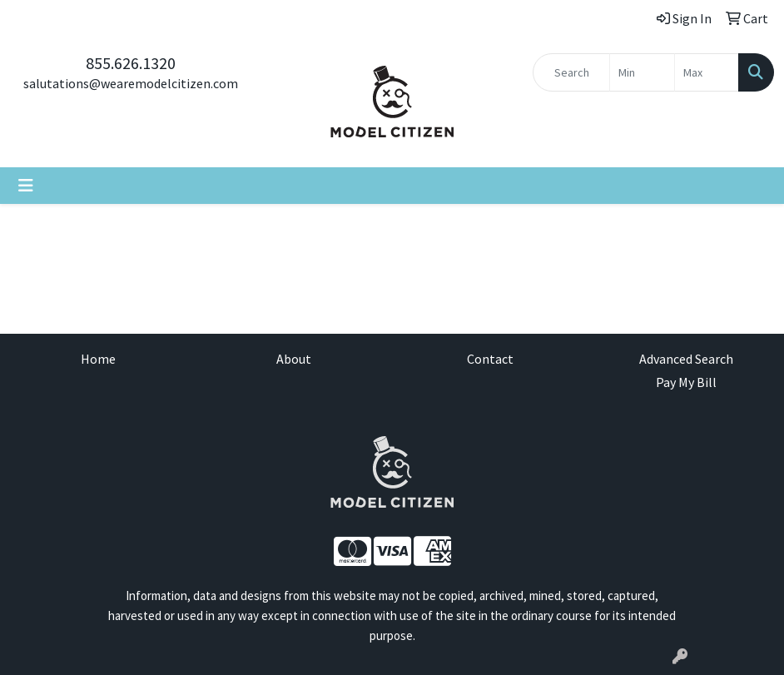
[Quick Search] (571, 72)
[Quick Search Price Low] (642, 72)
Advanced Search (686, 359)
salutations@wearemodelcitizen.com (131, 83)
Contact (490, 359)
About (294, 359)
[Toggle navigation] (26, 186)
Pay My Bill (686, 382)
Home (98, 359)
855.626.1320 (131, 63)
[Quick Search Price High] (707, 72)
